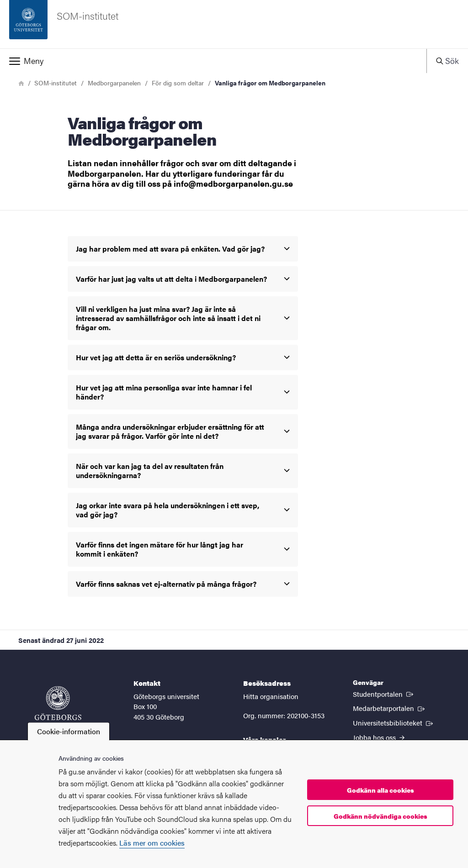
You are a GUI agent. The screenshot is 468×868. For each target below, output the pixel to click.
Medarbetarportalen (390, 708)
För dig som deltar (178, 83)
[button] (213, 61)
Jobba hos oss (379, 737)
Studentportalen (384, 694)
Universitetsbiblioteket (394, 722)
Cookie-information (69, 731)
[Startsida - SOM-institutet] (234, 24)
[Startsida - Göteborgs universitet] (58, 708)
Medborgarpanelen (114, 83)
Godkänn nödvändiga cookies (380, 816)
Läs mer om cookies (152, 843)
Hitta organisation (271, 696)
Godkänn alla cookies (380, 790)
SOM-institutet (56, 83)
